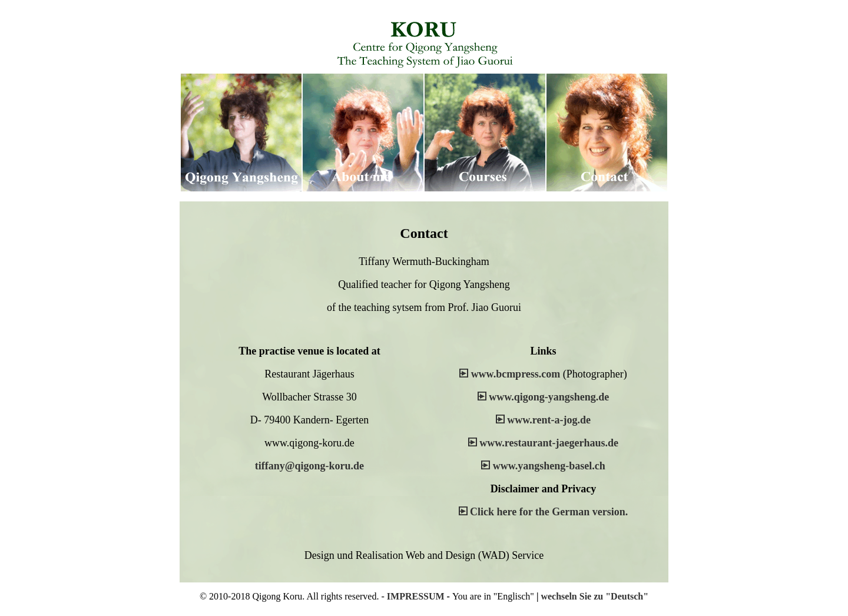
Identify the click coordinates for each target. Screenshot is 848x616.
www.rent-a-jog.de (549, 420)
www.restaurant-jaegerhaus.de (549, 443)
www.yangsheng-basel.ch (549, 466)
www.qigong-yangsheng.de (549, 397)
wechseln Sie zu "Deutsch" (594, 596)
